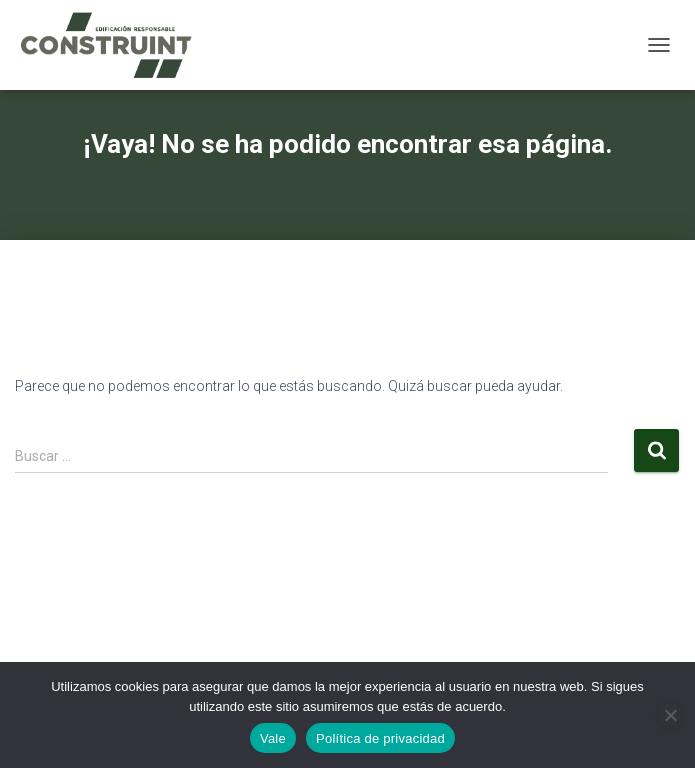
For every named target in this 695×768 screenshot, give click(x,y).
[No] (670, 715)
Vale (273, 738)
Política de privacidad (380, 738)
